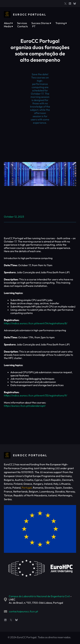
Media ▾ (8, 26)
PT (34, 26)
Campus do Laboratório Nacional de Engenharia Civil (39, 596)
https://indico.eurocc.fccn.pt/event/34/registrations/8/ (36, 323)
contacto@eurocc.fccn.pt (23, 611)
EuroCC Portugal (30, 14)
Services (22, 23)
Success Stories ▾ (41, 23)
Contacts (23, 26)
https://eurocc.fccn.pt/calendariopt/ (25, 406)
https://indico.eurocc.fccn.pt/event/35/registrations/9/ (36, 395)
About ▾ (8, 23)
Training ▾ (61, 23)
